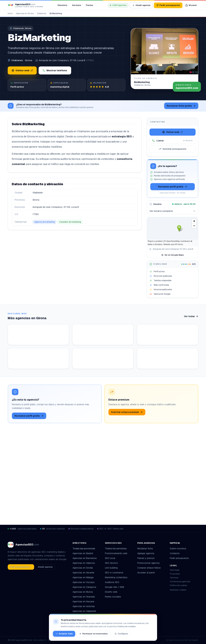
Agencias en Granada (84, 597)
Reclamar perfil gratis (173, 187)
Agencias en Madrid (83, 553)
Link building (111, 568)
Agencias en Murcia (83, 592)
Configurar (121, 634)
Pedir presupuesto (168, 5)
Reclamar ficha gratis (181, 106)
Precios (90, 5)
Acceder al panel (146, 573)
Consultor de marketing (70, 222)
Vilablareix (42, 13)
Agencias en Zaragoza (84, 587)
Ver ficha (52, 382)
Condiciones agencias (180, 582)
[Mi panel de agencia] (191, 5)
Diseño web (111, 592)
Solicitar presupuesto (173, 149)
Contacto (175, 553)
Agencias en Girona (25, 13)
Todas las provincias (85, 549)
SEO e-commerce (114, 573)
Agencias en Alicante (83, 573)
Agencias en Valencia (84, 563)
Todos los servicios (117, 549)
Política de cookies (178, 585)
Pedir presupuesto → (21, 567)
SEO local (110, 558)
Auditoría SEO (112, 582)
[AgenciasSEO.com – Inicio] (25, 5)
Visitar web (22, 70)
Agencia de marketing (44, 222)
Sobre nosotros (178, 549)
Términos (174, 578)
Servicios (77, 5)
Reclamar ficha (145, 549)
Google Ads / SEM (115, 587)
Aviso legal (175, 570)
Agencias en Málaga (83, 577)
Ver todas (191, 316)
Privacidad (175, 574)
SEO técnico (111, 563)
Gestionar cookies (178, 590)
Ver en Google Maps (173, 255)
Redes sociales (113, 597)
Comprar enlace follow (149, 568)
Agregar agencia (146, 553)
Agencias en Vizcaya (84, 582)
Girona (28, 60)
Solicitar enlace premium (127, 496)
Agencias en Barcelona (85, 558)
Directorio (62, 5)
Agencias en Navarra (83, 601)
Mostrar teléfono (55, 70)
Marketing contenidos (116, 577)
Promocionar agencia (148, 563)
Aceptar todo (64, 634)
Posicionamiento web (116, 553)
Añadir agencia (141, 5)
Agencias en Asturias (84, 606)
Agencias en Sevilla (83, 568)
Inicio (10, 13)
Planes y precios (146, 558)
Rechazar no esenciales (93, 634)
